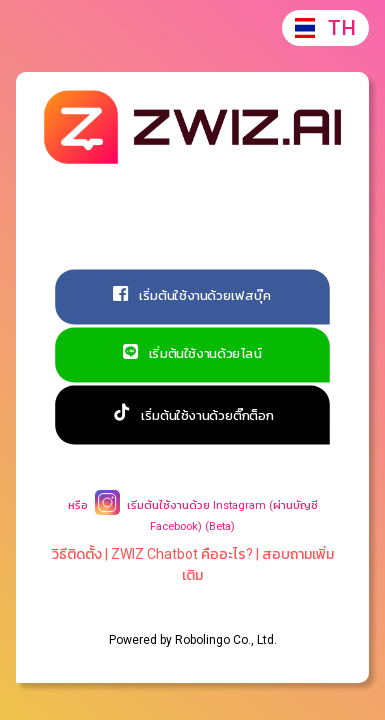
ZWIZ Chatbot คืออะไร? (182, 554)
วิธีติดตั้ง (77, 554)
